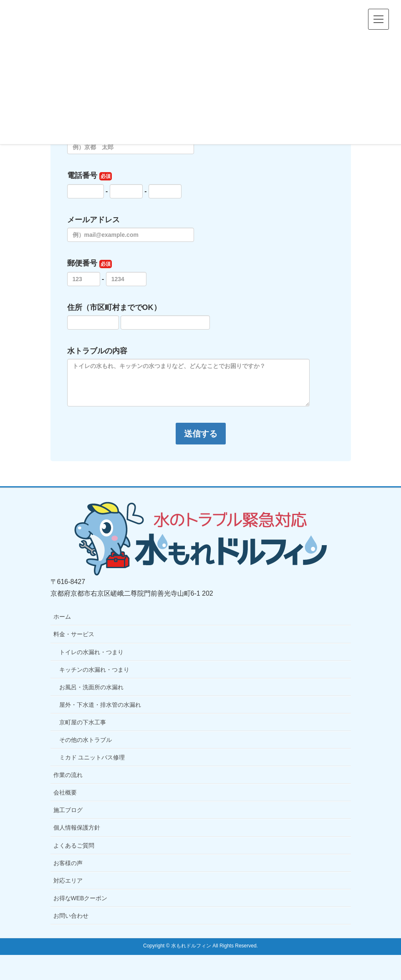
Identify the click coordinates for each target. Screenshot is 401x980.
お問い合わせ (71, 916)
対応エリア (68, 881)
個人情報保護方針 (77, 828)
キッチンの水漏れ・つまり (94, 670)
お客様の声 (68, 863)
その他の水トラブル (86, 740)
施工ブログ (68, 810)
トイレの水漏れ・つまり (91, 652)
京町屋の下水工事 (83, 722)
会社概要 (65, 792)
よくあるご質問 (74, 845)
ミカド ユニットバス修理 (92, 757)
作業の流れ (68, 775)
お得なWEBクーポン (81, 898)
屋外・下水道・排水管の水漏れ (100, 705)
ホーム (62, 617)
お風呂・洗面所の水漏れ (91, 687)
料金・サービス (74, 634)
